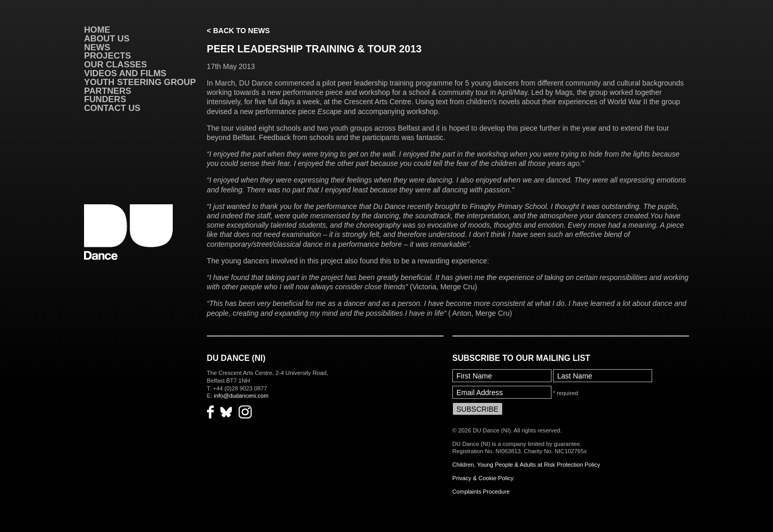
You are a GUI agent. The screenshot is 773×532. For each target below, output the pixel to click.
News (97, 47)
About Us (107, 39)
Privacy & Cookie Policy (483, 478)
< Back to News (238, 31)
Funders (105, 99)
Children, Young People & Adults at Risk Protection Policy (526, 465)
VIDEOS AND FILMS (125, 73)
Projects (107, 56)
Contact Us (112, 108)
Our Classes (115, 65)
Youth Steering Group (140, 82)
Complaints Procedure (481, 492)
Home (97, 30)
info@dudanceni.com (241, 396)
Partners (108, 91)
